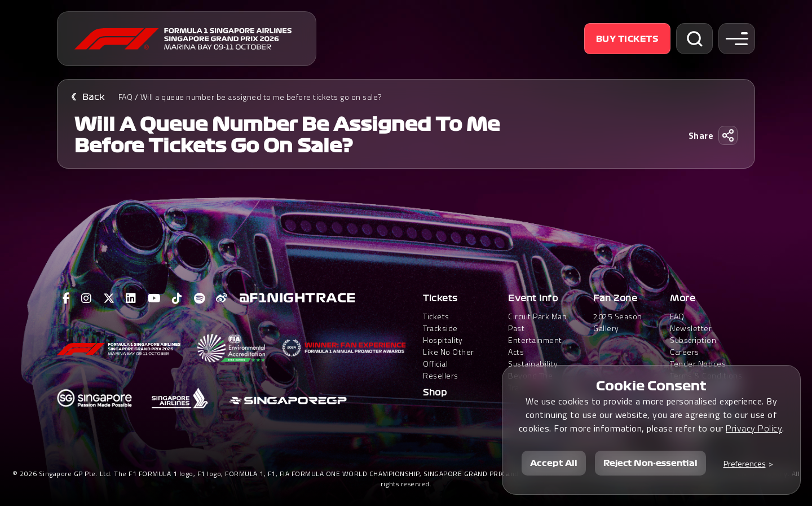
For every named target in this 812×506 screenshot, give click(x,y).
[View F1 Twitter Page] (109, 298)
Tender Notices (698, 364)
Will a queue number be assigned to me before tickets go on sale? (261, 97)
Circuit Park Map (537, 316)
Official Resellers (441, 369)
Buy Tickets (628, 39)
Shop (435, 393)
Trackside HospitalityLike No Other (449, 340)
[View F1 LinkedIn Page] (131, 298)
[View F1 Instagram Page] (87, 298)
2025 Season (618, 316)
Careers (685, 352)
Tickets (440, 298)
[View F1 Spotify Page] (200, 298)
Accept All (554, 463)
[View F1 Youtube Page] (155, 298)
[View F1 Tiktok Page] (177, 298)
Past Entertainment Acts (535, 340)
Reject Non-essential (650, 463)
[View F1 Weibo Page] (222, 298)
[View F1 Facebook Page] (67, 298)
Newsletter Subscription (693, 334)
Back (94, 97)
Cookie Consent (651, 386)
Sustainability (533, 364)
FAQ (126, 97)
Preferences (745, 463)
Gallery (606, 328)
